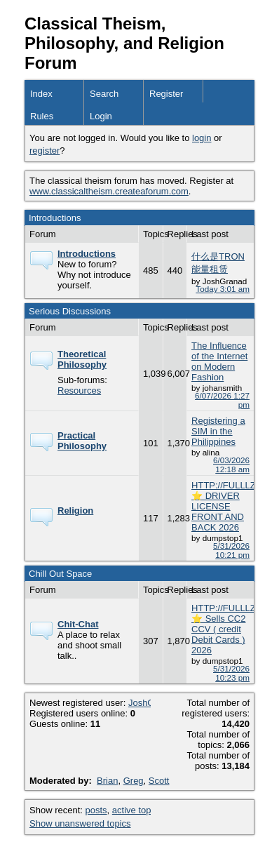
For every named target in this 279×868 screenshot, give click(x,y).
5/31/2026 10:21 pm (231, 550)
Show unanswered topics (80, 823)
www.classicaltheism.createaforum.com (109, 191)
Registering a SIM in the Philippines (218, 431)
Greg (134, 781)
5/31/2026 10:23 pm (231, 673)
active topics (137, 810)
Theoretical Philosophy (82, 359)
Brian (107, 781)
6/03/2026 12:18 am (231, 465)
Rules (42, 116)
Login (101, 116)
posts (96, 810)
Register (166, 94)
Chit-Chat (78, 624)
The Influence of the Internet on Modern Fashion (219, 361)
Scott (159, 781)
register (45, 151)
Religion (75, 510)
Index (41, 94)
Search (104, 94)
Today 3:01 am (223, 289)
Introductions (87, 254)
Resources (79, 390)
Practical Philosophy (82, 441)
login (202, 138)
